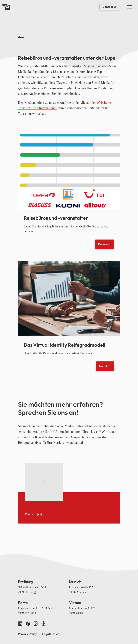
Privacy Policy (27, 634)
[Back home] (6, 7)
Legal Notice (51, 634)
